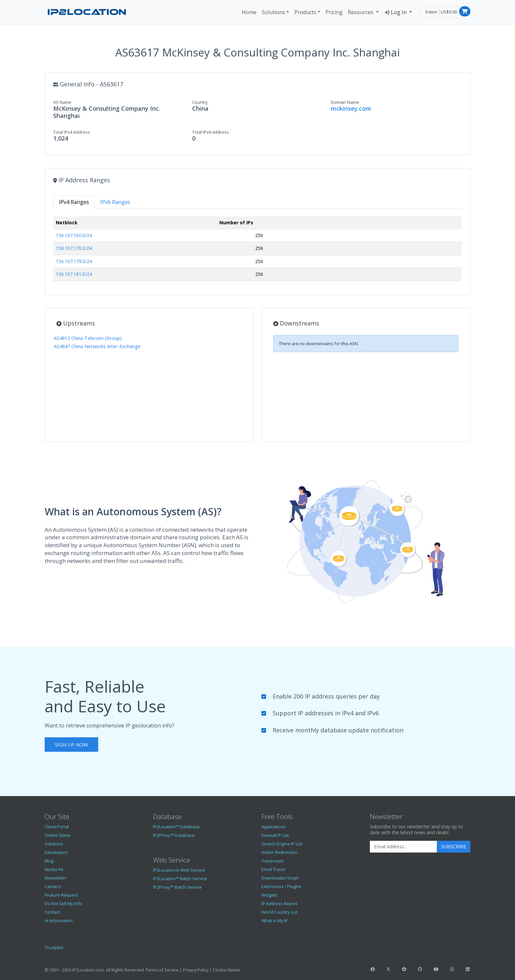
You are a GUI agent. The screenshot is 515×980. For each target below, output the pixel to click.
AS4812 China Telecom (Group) (88, 338)
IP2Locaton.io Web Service (179, 870)
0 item (431, 12)
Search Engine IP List (282, 844)
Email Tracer (274, 869)
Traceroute (272, 861)
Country (200, 102)
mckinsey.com (351, 108)
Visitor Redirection (280, 852)
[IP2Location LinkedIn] (468, 969)
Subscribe (454, 846)
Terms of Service (162, 970)
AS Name (62, 102)
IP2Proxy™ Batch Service (177, 887)
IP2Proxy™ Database (174, 835)
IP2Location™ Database (176, 827)
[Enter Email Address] (403, 847)
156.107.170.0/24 (74, 248)
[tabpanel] (257, 251)
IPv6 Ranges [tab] (115, 202)
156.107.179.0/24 (74, 261)
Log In (396, 12)
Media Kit (54, 869)
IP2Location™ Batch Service (180, 879)
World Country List (280, 912)
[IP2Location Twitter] (388, 969)
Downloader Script (280, 878)
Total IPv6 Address (211, 132)
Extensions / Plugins (281, 886)
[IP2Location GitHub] (420, 969)
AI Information (59, 921)
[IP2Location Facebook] (372, 969)
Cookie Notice (226, 970)
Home (249, 12)
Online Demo (58, 835)
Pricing (334, 12)
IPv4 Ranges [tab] (74, 202)
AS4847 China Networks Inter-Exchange (97, 346)
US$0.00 (449, 12)
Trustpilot (54, 947)
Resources (361, 12)
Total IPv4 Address (72, 132)
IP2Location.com (88, 970)
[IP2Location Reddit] (404, 969)
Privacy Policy (196, 970)
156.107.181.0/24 (74, 274)
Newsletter (56, 878)
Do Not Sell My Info (63, 903)
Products (305, 12)
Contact (52, 912)
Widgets (269, 895)
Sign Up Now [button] (71, 745)
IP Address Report (279, 903)
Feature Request (61, 895)
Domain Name (345, 102)
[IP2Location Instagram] (452, 969)
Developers (56, 852)
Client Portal (57, 827)
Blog (49, 861)
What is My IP (275, 921)
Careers (53, 886)
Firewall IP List (275, 835)
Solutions (273, 12)
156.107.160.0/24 (74, 235)
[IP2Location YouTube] (436, 969)
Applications (274, 827)
